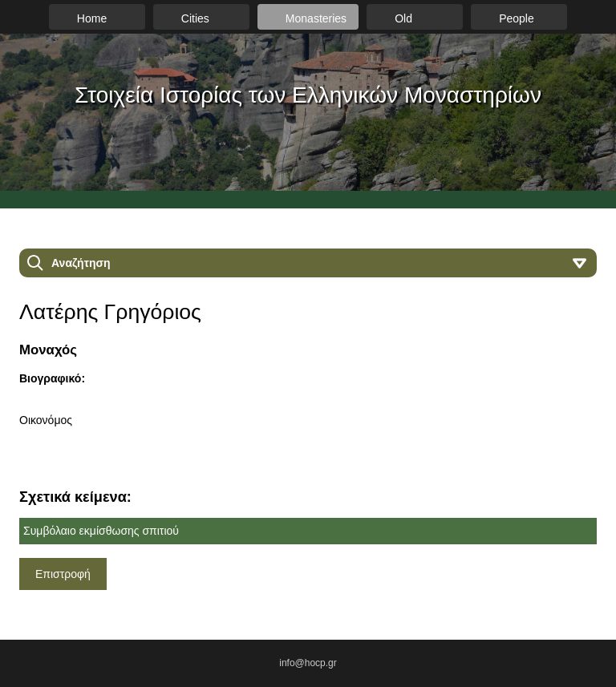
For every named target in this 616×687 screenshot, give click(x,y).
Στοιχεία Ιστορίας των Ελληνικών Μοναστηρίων (308, 95)
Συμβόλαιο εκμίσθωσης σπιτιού (101, 531)
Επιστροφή (63, 574)
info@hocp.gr (308, 663)
